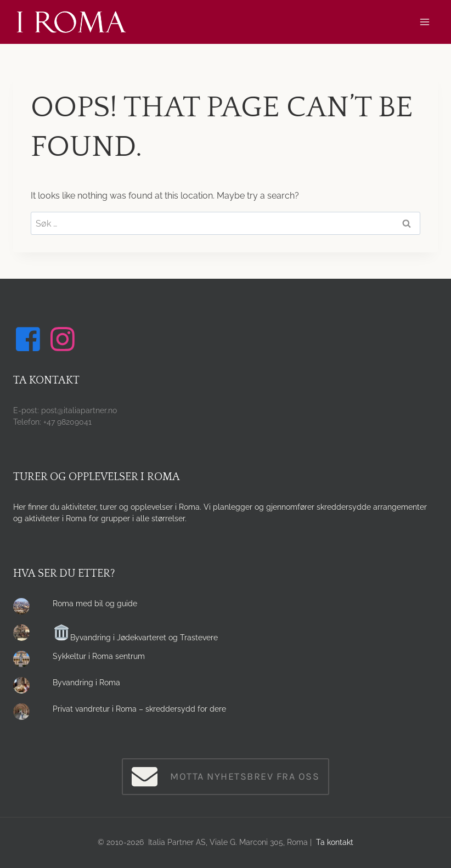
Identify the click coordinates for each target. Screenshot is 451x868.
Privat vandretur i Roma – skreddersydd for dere (139, 709)
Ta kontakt (335, 842)
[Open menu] (424, 22)
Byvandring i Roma (86, 683)
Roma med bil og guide (95, 604)
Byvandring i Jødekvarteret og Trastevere (136, 638)
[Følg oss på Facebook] (30, 339)
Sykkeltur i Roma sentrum (99, 656)
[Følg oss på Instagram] (64, 339)
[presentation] (24, 609)
